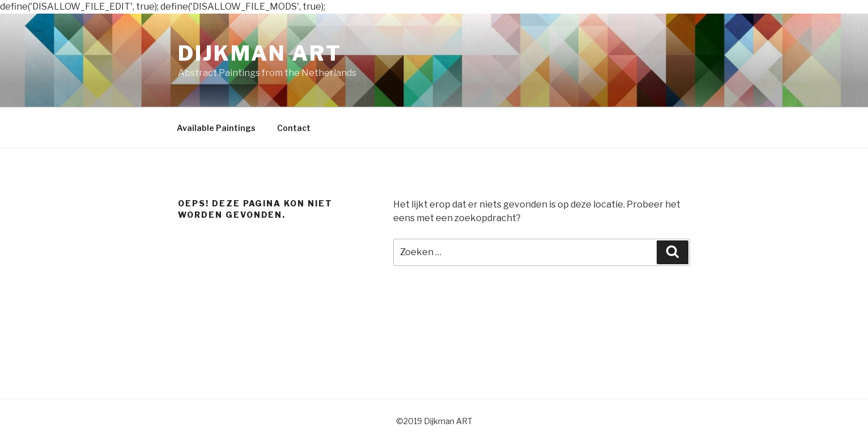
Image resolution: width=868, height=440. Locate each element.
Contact (294, 128)
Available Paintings (216, 128)
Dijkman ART (260, 53)
